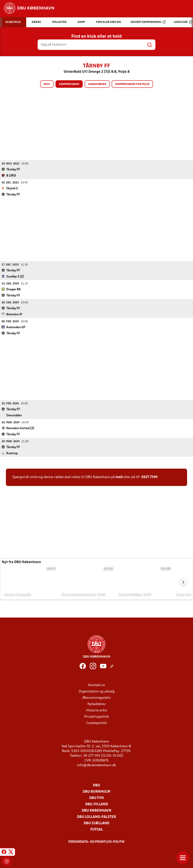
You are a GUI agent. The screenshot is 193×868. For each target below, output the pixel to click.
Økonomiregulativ (97, 698)
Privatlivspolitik (97, 717)
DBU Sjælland (96, 823)
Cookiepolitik (96, 723)
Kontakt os (97, 685)
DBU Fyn (96, 798)
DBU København (96, 811)
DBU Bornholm (96, 792)
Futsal (97, 829)
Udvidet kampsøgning (148, 22)
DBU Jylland (97, 804)
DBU (96, 785)
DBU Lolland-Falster (96, 817)
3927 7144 (149, 477)
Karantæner (97, 84)
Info (47, 84)
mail (119, 477)
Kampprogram (69, 84)
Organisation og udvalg (97, 691)
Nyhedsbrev (97, 704)
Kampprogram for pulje (132, 84)
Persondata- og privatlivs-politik (96, 842)
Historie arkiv (97, 710)
